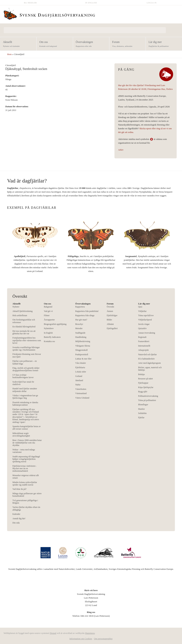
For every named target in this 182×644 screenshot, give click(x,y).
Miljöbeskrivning (83, 341)
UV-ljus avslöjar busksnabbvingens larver (23, 376)
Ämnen (110, 311)
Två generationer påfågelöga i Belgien (25, 502)
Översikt (110, 307)
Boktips (141, 374)
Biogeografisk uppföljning (55, 324)
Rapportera (80, 307)
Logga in (152, 3)
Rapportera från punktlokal (87, 311)
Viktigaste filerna (83, 346)
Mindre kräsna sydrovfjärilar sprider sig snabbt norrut (25, 484)
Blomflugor (143, 405)
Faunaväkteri (144, 341)
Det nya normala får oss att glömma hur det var (24, 332)
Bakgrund (48, 307)
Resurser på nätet (145, 379)
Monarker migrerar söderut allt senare (26, 477)
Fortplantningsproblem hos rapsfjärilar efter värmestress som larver (27, 340)
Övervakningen (90, 44)
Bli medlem (30, 3)
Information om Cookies (81, 639)
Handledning (81, 337)
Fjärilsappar (143, 383)
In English (91, 3)
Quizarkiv (142, 328)
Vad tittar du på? (19, 489)
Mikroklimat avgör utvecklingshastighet (21, 435)
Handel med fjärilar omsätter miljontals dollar (25, 390)
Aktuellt (17, 44)
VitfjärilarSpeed (145, 320)
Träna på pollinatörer (147, 400)
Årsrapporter (49, 320)
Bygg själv (143, 392)
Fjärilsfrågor (112, 315)
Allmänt (110, 324)
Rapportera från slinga (85, 315)
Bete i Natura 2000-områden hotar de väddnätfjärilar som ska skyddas (27, 443)
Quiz (140, 307)
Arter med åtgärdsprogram (149, 363)
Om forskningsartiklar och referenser (24, 321)
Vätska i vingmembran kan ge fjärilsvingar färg (25, 397)
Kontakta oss (49, 341)
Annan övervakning (147, 333)
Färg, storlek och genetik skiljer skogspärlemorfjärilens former (26, 369)
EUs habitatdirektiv (146, 359)
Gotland (79, 376)
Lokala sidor (81, 372)
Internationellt (144, 346)
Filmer (47, 315)
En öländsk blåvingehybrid (24, 327)
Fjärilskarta (80, 367)
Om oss (54, 44)
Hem (9, 54)
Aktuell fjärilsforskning (22, 311)
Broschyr (79, 324)
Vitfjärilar (142, 311)
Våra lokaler (81, 363)
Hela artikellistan (20, 315)
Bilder (109, 320)
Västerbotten (81, 389)
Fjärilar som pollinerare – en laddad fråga (25, 362)
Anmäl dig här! (19, 519)
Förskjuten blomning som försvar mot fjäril (27, 355)
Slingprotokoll (81, 350)
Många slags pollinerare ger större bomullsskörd (27, 495)
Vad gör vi (48, 311)
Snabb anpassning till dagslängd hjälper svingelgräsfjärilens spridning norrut (26, 459)
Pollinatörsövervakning (148, 396)
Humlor (141, 409)
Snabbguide (80, 333)
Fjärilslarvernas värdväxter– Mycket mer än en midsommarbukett (24, 469)
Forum (126, 44)
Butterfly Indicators (52, 337)
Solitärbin (142, 413)
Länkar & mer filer (83, 359)
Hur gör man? (81, 320)
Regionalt (142, 337)
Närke (78, 385)
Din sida (16, 523)
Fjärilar (141, 417)
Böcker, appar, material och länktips (150, 369)
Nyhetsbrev (49, 328)
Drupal (53, 633)
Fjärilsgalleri (112, 328)
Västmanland (81, 393)
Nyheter (16, 307)
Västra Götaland (82, 398)
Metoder (79, 328)
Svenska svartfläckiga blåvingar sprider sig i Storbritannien (26, 349)
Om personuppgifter (103, 639)
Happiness (90, 633)
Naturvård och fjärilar (147, 354)
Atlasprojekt (143, 350)
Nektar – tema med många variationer (24, 451)
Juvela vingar (144, 324)
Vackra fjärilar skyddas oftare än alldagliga (26, 508)
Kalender (16, 514)
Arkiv (121, 150)
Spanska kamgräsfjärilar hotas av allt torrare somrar (27, 428)
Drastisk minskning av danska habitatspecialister (25, 404)
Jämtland (79, 380)
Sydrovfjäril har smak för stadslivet (23, 383)
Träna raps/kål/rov (146, 315)
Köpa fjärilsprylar (146, 387)
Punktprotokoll (82, 354)
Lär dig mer (163, 44)
